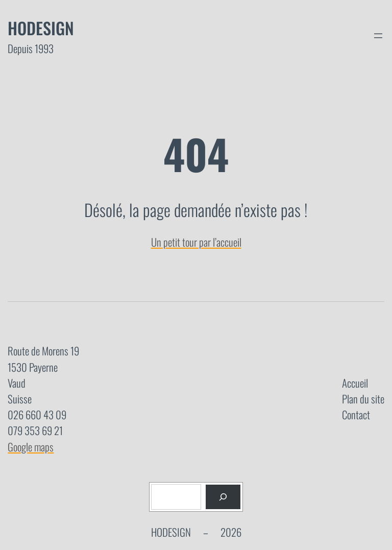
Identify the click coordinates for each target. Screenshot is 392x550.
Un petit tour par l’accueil (196, 242)
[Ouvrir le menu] (378, 36)
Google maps (31, 447)
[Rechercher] (223, 497)
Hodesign (41, 28)
